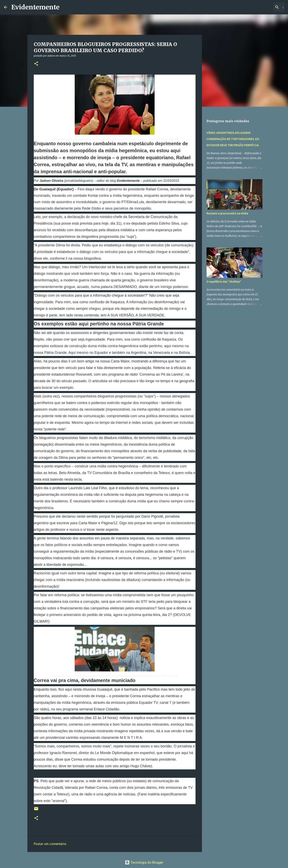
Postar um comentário (50, 844)
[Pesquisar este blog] (264, 7)
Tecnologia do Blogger (144, 862)
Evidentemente (35, 7)
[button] (36, 64)
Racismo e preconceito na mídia (227, 213)
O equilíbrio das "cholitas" (224, 282)
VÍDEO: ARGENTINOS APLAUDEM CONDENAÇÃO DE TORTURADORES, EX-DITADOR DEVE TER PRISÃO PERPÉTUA (233, 139)
